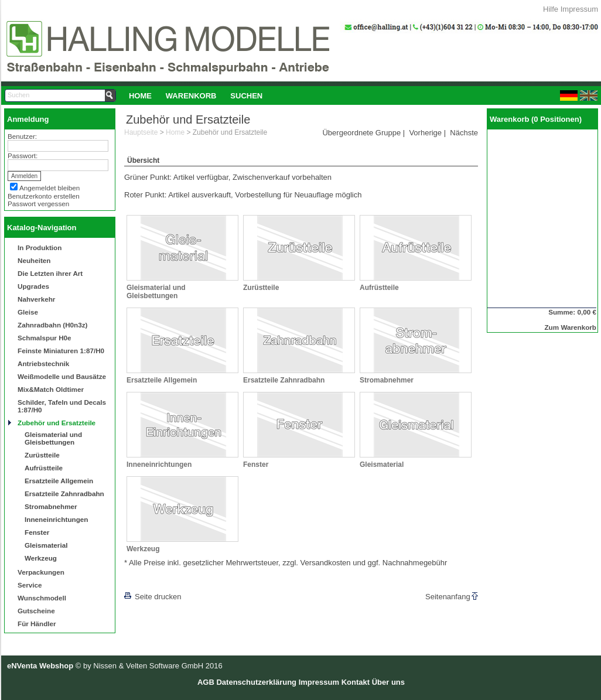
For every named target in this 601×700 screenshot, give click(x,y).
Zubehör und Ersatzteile (57, 423)
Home (140, 96)
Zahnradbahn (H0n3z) (52, 325)
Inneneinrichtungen (56, 519)
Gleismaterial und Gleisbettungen (53, 438)
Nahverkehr (36, 299)
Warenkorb (191, 96)
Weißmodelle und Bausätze (62, 376)
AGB (206, 682)
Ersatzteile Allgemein (59, 481)
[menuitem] (140, 95)
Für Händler (37, 624)
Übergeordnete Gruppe (361, 133)
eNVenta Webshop (40, 666)
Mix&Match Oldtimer (51, 389)
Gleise (28, 312)
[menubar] (196, 95)
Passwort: (23, 156)
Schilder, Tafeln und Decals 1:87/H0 (62, 406)
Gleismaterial (46, 545)
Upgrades (33, 286)
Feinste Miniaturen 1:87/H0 (61, 351)
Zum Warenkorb (570, 327)
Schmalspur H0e (45, 338)
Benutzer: (22, 136)
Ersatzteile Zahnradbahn (64, 494)
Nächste (464, 133)
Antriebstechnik (43, 363)
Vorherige (425, 133)
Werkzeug (41, 558)
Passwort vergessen (38, 204)
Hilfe (551, 9)
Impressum (579, 9)
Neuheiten (34, 260)
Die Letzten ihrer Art (50, 273)
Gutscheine (36, 611)
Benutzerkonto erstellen (44, 196)
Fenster (37, 532)
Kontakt (356, 682)
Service (30, 585)
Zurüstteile (42, 455)
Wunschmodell (42, 598)
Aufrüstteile (44, 468)
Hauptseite (141, 132)
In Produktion (40, 247)
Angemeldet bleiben (49, 188)
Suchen (246, 96)
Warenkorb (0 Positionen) (536, 119)
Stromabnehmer (51, 506)
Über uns (388, 682)
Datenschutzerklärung (256, 682)
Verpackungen (41, 572)
